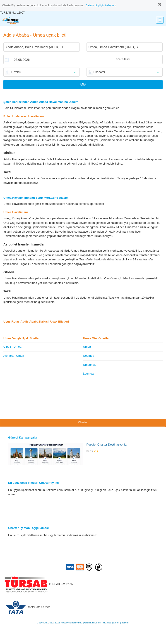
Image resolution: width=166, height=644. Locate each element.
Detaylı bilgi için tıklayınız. (101, 5)
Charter (83, 422)
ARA (83, 85)
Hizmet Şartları (111, 623)
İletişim (125, 623)
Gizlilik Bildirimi (93, 623)
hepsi (92, 451)
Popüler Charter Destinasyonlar (107, 445)
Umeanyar (90, 365)
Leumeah (89, 374)
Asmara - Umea (14, 356)
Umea (87, 347)
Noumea (89, 356)
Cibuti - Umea (12, 347)
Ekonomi (99, 72)
